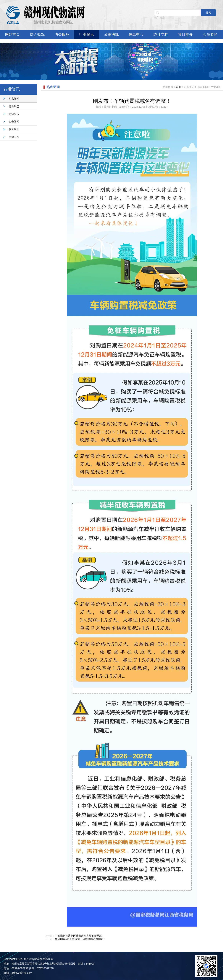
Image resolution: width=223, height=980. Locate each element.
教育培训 (14, 129)
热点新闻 (14, 99)
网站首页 (12, 34)
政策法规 (111, 34)
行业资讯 (87, 34)
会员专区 (210, 34)
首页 (178, 87)
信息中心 (136, 34)
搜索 (209, 13)
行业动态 (14, 106)
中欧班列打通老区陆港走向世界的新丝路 (78, 936)
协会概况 (37, 34)
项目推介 (185, 34)
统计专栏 (161, 34)
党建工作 (14, 137)
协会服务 (62, 34)
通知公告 (14, 114)
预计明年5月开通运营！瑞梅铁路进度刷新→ (80, 939)
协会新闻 (14, 122)
